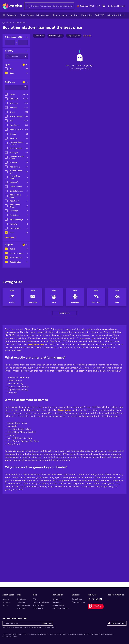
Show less (11, 238)
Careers (5, 605)
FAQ (35, 599)
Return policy (38, 608)
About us (6, 599)
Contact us (6, 602)
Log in (112, 6)
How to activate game (41, 602)
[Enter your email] (22, 623)
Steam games (65, 494)
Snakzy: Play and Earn (61, 608)
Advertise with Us (78, 602)
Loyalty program (24, 605)
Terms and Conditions (94, 634)
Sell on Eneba (77, 599)
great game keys (36, 428)
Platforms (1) (56, 36)
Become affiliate (58, 605)
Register (122, 6)
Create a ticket (38, 605)
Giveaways (57, 602)
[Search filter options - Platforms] (16, 87)
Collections (21, 602)
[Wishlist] (98, 6)
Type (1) (39, 36)
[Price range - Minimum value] (10, 42)
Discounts (21, 608)
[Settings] (85, 6)
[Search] (49, 6)
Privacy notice (36, 627)
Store (10, 23)
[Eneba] (12, 6)
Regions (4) (74, 36)
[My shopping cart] (104, 6)
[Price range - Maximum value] (23, 42)
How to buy (22, 599)
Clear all (87, 36)
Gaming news (57, 599)
